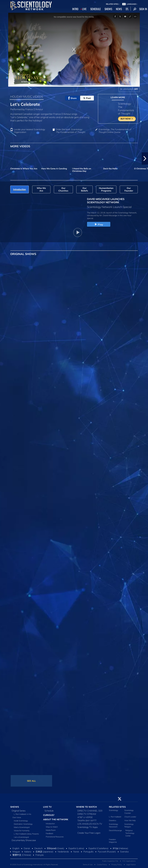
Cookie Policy (102, 865)
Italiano (28, 852)
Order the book (70, 131)
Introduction (50, 824)
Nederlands (63, 852)
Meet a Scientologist (22, 827)
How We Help (130, 820)
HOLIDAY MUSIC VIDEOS (27, 96)
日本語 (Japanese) (44, 852)
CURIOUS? (49, 815)
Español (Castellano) (98, 848)
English (16, 848)
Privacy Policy (117, 865)
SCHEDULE (96, 9)
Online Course (115, 131)
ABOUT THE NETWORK (56, 819)
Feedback (49, 833)
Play (99, 224)
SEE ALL (31, 781)
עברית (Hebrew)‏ (120, 848)
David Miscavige (115, 830)
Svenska (124, 852)
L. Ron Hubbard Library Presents (26, 834)
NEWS (119, 9)
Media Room (51, 830)
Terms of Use (88, 865)
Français (40, 855)
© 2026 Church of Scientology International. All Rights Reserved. (34, 865)
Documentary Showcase (24, 840)
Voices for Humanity (22, 830)
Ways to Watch (52, 827)
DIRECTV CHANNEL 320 (90, 811)
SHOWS (108, 9)
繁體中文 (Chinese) (22, 855)
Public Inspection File (110, 861)
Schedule (49, 811)
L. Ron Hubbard (115, 817)
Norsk (76, 852)
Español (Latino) (76, 848)
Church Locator (130, 817)
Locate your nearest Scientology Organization (29, 131)
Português (88, 852)
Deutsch (39, 848)
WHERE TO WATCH (86, 807)
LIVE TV (47, 807)
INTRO (75, 9)
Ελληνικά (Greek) (56, 848)
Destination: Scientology (23, 824)
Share (72, 98)
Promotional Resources (55, 837)
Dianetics (113, 820)
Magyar (16, 852)
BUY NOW (127, 119)
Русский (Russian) (107, 852)
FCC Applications (129, 861)
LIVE (84, 9)
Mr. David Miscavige (108, 215)
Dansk (27, 848)
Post (87, 98)
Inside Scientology (21, 821)
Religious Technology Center (130, 833)
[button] (145, 158)
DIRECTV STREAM (87, 814)
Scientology (114, 810)
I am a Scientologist (21, 837)
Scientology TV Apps (88, 827)
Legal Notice (131, 865)
